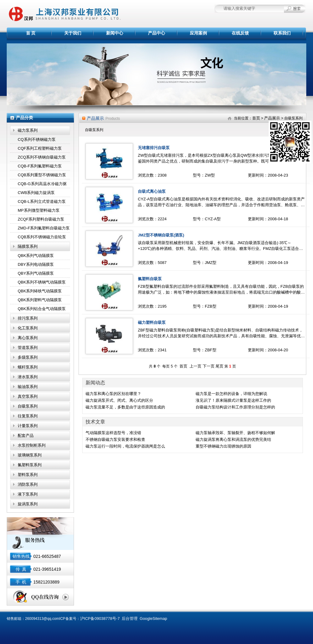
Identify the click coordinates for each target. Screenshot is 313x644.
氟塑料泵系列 (30, 465)
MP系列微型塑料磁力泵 (39, 210)
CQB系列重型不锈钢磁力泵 (42, 175)
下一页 (209, 366)
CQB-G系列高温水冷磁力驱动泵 (42, 185)
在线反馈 (240, 33)
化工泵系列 (28, 328)
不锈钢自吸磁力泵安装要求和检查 (115, 439)
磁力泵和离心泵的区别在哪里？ (113, 394)
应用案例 (198, 33)
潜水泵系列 (28, 377)
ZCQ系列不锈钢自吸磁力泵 (42, 157)
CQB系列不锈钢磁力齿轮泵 (42, 237)
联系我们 (282, 33)
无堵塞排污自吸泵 (154, 148)
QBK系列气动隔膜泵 (36, 256)
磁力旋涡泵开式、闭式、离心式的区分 (119, 400)
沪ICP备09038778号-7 (100, 618)
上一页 (195, 366)
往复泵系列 (28, 416)
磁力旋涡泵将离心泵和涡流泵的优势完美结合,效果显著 (233, 440)
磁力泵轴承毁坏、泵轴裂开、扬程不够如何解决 (235, 433)
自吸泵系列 (28, 406)
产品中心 (156, 33)
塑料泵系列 (28, 475)
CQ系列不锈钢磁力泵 (37, 139)
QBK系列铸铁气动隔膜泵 (40, 291)
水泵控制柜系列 (32, 445)
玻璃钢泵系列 (30, 455)
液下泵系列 (28, 494)
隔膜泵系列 (28, 246)
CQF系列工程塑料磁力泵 (40, 148)
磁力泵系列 (28, 130)
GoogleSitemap (153, 618)
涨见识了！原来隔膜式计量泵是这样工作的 (233, 400)
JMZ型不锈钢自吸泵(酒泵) (161, 235)
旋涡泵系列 (28, 504)
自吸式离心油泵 (152, 191)
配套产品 (26, 435)
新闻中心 (115, 33)
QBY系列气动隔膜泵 (36, 273)
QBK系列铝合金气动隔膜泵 (42, 309)
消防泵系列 (28, 484)
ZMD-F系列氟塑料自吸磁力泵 (44, 228)
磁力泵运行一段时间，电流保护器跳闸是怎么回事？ (125, 447)
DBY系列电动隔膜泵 (36, 264)
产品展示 (272, 118)
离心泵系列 (28, 338)
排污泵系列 (28, 318)
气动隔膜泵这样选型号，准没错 (113, 433)
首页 (256, 118)
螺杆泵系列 (28, 367)
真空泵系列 (28, 396)
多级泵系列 (28, 357)
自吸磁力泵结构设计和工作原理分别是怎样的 (235, 407)
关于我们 (73, 33)
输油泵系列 (28, 387)
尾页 (219, 366)
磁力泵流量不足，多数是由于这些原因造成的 (125, 407)
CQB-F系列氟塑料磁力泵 (40, 166)
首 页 (31, 33)
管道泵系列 (28, 348)
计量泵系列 (28, 426)
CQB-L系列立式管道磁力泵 (42, 201)
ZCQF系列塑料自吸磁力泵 (41, 219)
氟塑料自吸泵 (150, 279)
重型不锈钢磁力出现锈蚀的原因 (223, 446)
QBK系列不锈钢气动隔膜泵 (42, 282)
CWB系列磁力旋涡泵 (36, 193)
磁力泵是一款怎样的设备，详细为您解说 (231, 394)
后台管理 (130, 618)
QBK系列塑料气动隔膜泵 (40, 300)
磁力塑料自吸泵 (152, 322)
